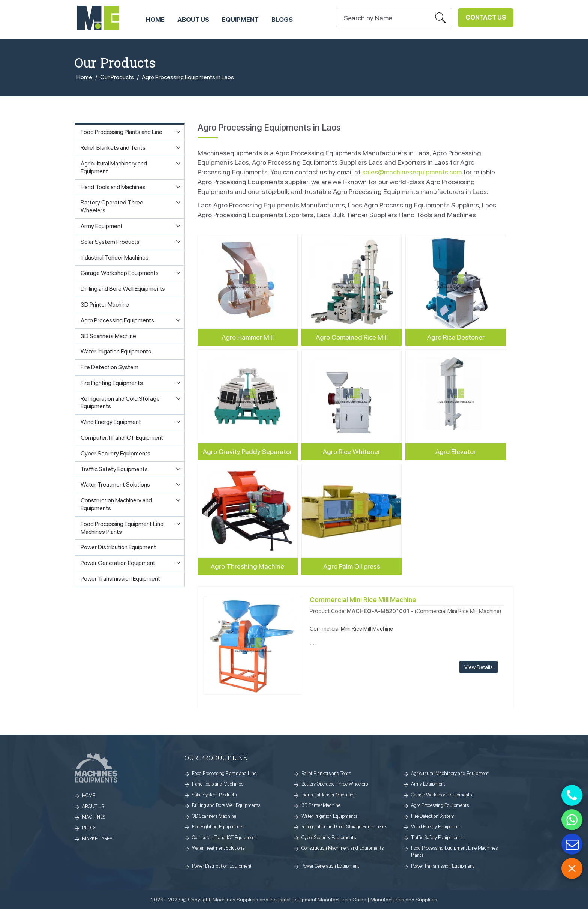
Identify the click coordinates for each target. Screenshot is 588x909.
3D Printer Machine (321, 805)
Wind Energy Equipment (436, 827)
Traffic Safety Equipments (437, 838)
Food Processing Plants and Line (224, 773)
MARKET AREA (97, 839)
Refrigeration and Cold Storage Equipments (344, 827)
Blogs (282, 20)
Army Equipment (428, 784)
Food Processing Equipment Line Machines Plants (454, 852)
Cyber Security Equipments (329, 838)
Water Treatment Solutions (218, 848)
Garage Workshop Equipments (441, 795)
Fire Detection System (433, 816)
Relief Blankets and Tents (326, 773)
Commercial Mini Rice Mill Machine (363, 600)
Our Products (117, 77)
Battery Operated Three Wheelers (335, 784)
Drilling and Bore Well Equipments (226, 805)
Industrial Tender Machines (328, 795)
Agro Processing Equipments (440, 805)
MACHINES (94, 817)
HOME (155, 20)
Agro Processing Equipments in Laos (188, 77)
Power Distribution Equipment (222, 866)
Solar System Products (214, 795)
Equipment (240, 20)
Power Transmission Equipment (442, 866)
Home (84, 77)
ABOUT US (193, 20)
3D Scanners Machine (214, 816)
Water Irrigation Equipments (329, 816)
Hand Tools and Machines (218, 784)
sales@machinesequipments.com (412, 172)
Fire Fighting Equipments (218, 827)
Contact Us (486, 17)
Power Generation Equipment (330, 866)
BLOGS (89, 828)
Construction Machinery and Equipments (343, 848)
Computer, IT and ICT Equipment (224, 838)
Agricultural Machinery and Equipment (450, 773)
